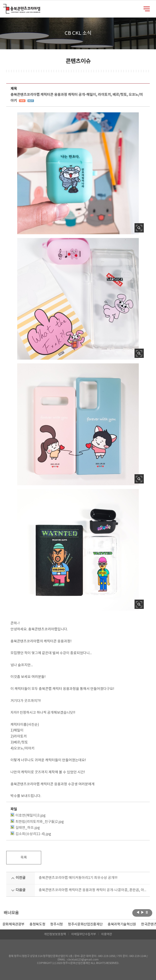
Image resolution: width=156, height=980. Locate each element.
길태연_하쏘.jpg (25, 827)
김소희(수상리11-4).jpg (31, 834)
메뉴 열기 (147, 9)
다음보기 (142, 912)
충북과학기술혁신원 (122, 924)
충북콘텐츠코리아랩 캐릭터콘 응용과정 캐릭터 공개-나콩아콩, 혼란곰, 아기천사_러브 (92, 890)
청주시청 (57, 924)
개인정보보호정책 (55, 934)
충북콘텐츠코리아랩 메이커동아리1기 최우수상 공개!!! (78, 878)
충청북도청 (37, 924)
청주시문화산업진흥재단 (85, 924)
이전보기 (138, 912)
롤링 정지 (147, 912)
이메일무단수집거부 (83, 934)
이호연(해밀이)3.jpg (28, 815)
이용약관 (107, 934)
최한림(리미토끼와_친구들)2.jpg (37, 821)
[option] (37, 924)
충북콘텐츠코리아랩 (4, 7)
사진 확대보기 (139, 228)
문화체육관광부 (14, 924)
